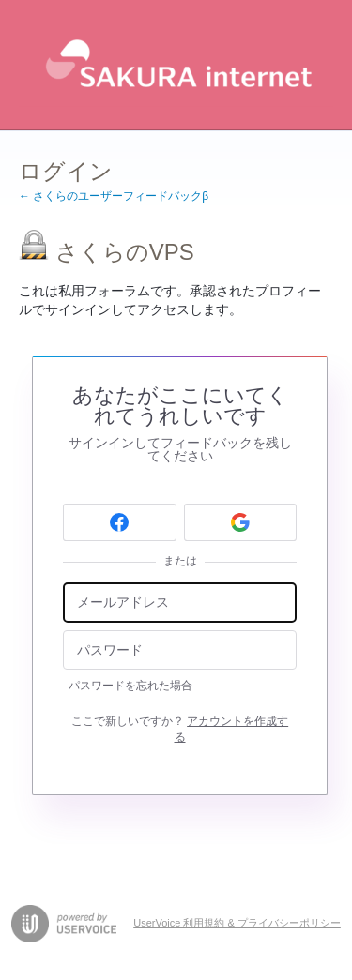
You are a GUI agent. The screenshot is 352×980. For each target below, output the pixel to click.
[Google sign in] (241, 522)
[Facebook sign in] (120, 522)
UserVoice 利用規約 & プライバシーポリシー (237, 923)
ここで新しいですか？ (180, 729)
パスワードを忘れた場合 (130, 686)
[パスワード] (180, 650)
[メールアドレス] (180, 603)
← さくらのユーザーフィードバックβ (114, 196)
